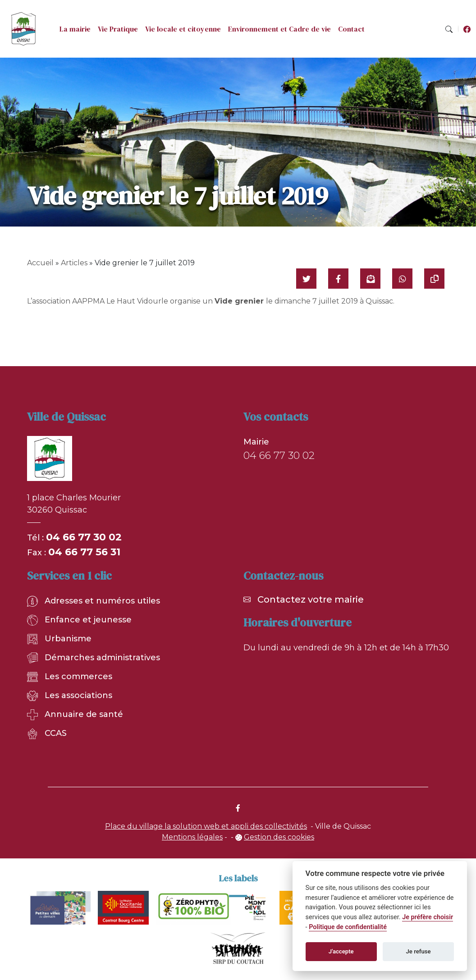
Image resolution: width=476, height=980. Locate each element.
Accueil (40, 263)
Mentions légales (192, 837)
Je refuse (419, 951)
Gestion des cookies (279, 837)
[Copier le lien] (434, 279)
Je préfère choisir (428, 917)
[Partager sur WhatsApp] (402, 279)
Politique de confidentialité (348, 927)
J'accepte (341, 951)
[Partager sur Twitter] (306, 279)
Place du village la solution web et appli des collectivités (206, 826)
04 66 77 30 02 (84, 537)
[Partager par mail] (370, 279)
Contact (351, 29)
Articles (74, 263)
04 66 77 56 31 (84, 552)
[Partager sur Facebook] (338, 279)
